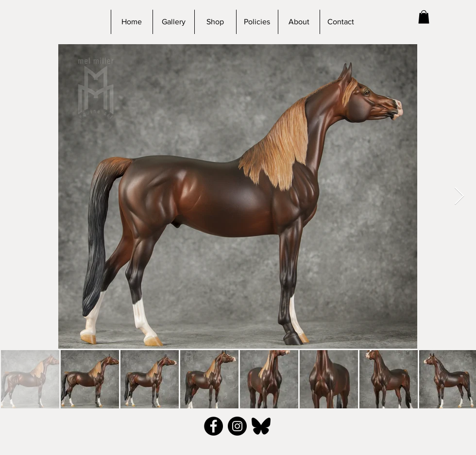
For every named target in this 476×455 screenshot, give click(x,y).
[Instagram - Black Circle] (237, 426)
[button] (424, 17)
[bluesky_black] (261, 426)
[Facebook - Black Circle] (213, 426)
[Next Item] (459, 196)
